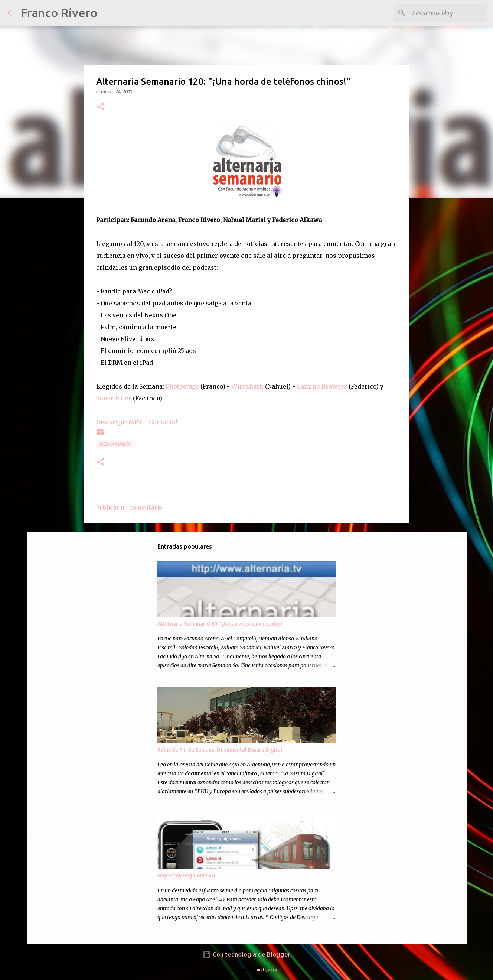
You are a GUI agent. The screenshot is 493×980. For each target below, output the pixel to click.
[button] (101, 107)
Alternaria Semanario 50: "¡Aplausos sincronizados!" (221, 624)
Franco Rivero (59, 13)
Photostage (182, 386)
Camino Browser (322, 386)
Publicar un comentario (129, 507)
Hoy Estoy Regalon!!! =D (186, 876)
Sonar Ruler (114, 398)
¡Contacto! (162, 422)
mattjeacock (269, 969)
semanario (115, 444)
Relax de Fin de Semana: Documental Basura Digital (220, 750)
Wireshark (247, 386)
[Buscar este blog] (448, 13)
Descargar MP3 (119, 422)
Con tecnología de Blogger (246, 954)
